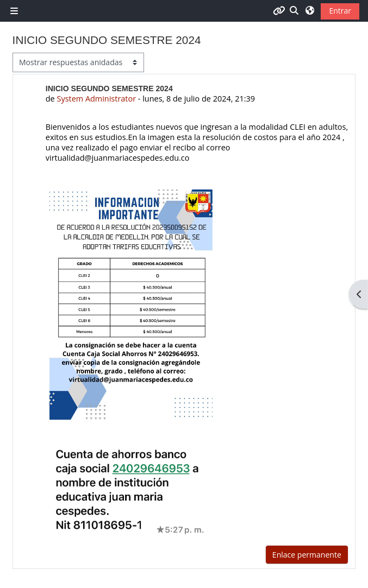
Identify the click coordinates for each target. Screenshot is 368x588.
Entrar (340, 11)
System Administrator (96, 99)
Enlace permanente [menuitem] (307, 555)
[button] (295, 11)
